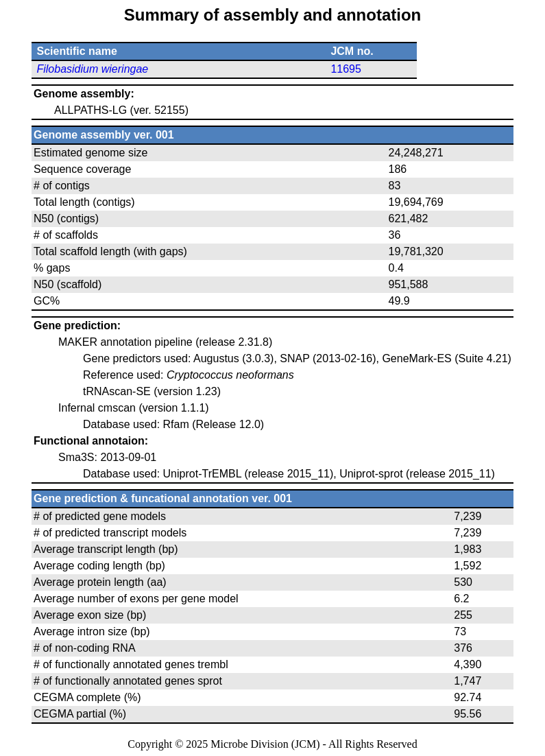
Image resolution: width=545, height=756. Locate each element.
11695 (346, 69)
